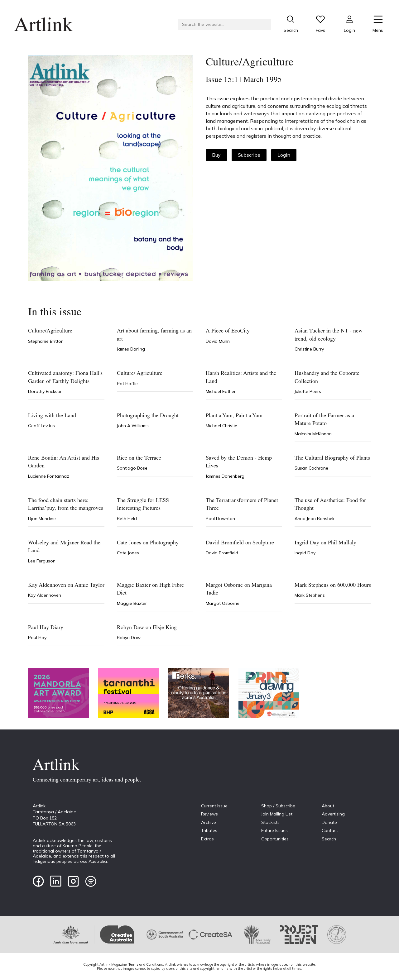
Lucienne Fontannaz (49, 476)
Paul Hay (37, 638)
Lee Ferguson (42, 561)
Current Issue (214, 806)
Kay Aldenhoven (45, 595)
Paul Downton (220, 519)
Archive (209, 822)
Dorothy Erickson (45, 391)
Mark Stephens (310, 595)
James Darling (131, 349)
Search (329, 839)
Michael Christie (221, 426)
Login (284, 155)
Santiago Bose (132, 468)
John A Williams (133, 426)
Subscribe (249, 155)
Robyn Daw (129, 638)
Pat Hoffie (127, 384)
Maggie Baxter (132, 603)
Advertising (333, 814)
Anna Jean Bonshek (315, 519)
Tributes (209, 830)
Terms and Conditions (146, 964)
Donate (329, 822)
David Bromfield (222, 553)
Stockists (270, 822)
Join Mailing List (277, 814)
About (328, 806)
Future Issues (274, 830)
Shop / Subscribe (278, 806)
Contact (330, 830)
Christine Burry (309, 349)
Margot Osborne (223, 603)
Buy (216, 155)
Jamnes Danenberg (225, 476)
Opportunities (275, 839)
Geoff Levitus (41, 426)
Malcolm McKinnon (313, 434)
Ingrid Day (305, 553)
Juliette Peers (308, 391)
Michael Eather (221, 391)
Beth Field (127, 519)
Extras (207, 839)
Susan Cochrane (311, 468)
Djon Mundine (42, 519)
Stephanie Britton (46, 341)
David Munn (218, 341)
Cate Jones (128, 553)
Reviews (209, 814)
